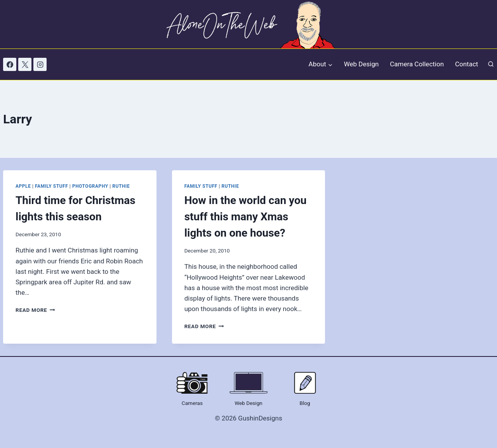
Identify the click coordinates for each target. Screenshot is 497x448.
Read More (35, 310)
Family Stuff (51, 186)
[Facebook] (10, 64)
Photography (90, 186)
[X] (25, 64)
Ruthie (121, 186)
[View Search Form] (491, 65)
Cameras (192, 403)
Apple (23, 186)
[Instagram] (40, 64)
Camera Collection (417, 64)
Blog (305, 403)
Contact (467, 64)
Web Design (361, 64)
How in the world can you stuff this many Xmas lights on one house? (246, 217)
